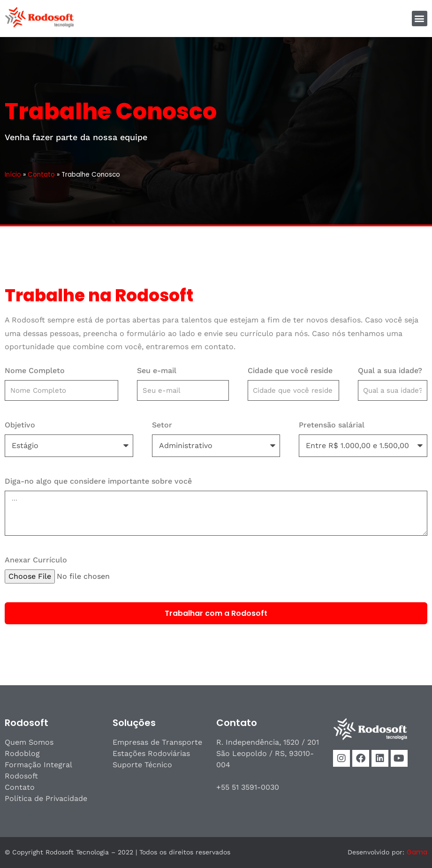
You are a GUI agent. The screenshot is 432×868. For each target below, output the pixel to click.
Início (13, 175)
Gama (417, 852)
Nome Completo (35, 370)
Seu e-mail (157, 370)
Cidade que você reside (290, 370)
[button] (420, 19)
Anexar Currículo (36, 560)
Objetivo (20, 425)
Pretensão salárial (332, 425)
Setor (162, 425)
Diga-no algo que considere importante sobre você (98, 481)
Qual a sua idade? (390, 370)
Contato (41, 175)
